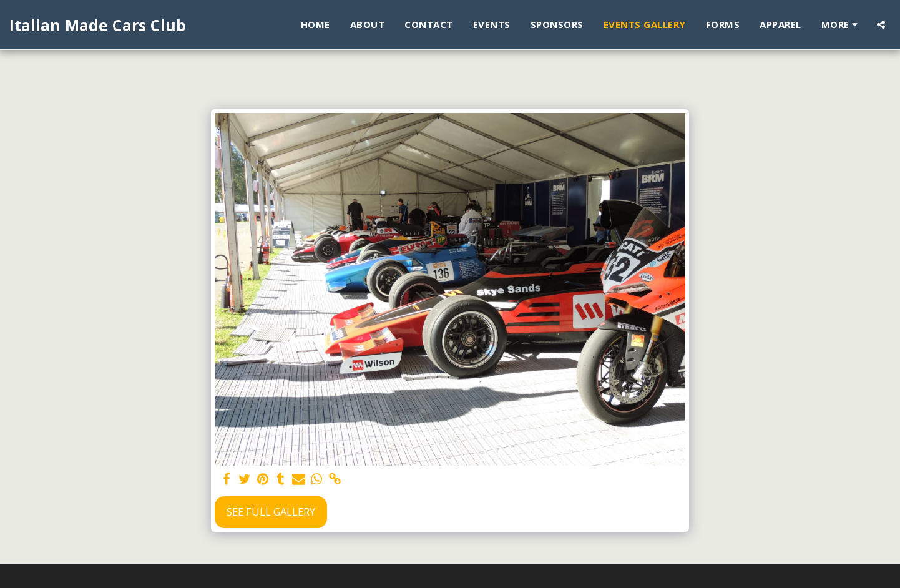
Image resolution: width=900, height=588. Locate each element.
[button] (881, 25)
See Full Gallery (271, 512)
